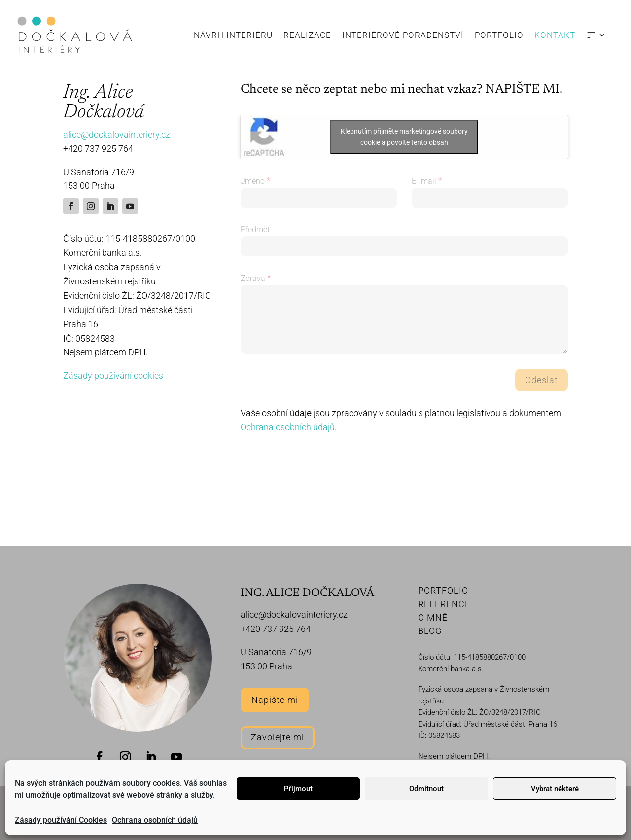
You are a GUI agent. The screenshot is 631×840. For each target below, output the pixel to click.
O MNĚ (433, 617)
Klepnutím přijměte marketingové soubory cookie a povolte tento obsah (404, 137)
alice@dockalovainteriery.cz (117, 134)
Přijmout (298, 789)
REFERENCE (444, 604)
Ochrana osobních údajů (155, 820)
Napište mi (275, 700)
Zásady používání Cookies (61, 820)
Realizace (307, 35)
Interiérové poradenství (403, 35)
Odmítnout (426, 789)
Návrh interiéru (233, 35)
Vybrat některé (555, 789)
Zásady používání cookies (113, 375)
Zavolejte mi (278, 737)
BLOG (430, 631)
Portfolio (499, 35)
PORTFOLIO (443, 590)
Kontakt (555, 35)
